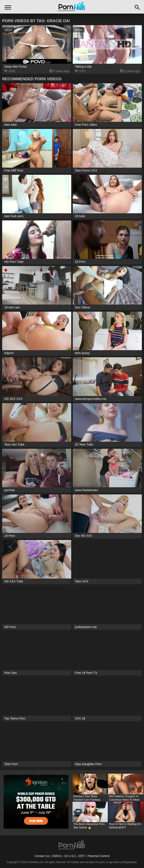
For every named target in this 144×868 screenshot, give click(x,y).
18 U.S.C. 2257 (74, 856)
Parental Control (99, 856)
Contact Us (42, 856)
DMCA (57, 856)
